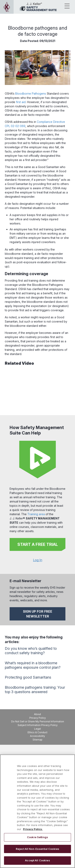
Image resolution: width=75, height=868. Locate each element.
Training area (36, 514)
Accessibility (37, 736)
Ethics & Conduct (37, 732)
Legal (37, 729)
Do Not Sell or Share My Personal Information (38, 721)
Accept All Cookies (37, 860)
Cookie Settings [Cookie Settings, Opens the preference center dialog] (37, 837)
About (37, 714)
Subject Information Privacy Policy (38, 725)
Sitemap (37, 740)
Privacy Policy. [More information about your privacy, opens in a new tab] (33, 829)
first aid (21, 102)
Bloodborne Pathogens (31, 93)
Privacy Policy (38, 718)
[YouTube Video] (37, 389)
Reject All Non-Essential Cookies (37, 849)
